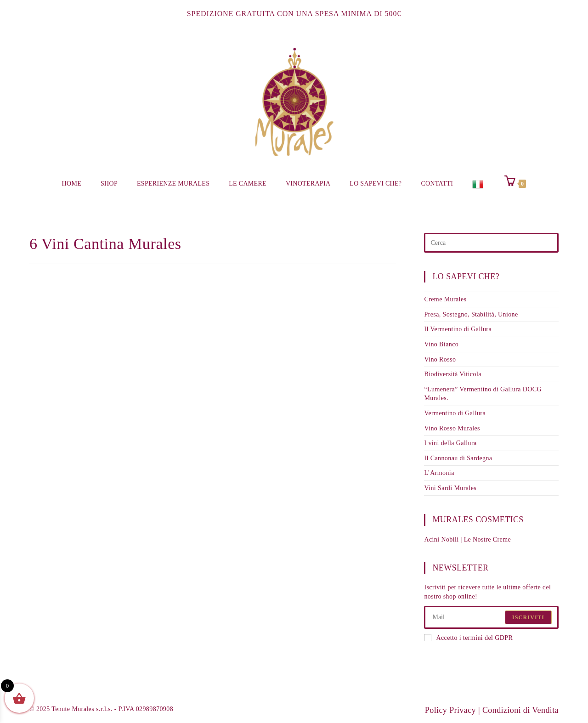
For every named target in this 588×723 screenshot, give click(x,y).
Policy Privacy (450, 710)
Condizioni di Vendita (520, 710)
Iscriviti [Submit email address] (528, 617)
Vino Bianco (441, 344)
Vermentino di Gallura (455, 413)
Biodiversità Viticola (452, 374)
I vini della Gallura (450, 443)
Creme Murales (445, 299)
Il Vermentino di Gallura (458, 329)
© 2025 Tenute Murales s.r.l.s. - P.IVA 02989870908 (101, 709)
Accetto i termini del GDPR (468, 638)
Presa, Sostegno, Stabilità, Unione (471, 314)
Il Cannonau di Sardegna (458, 458)
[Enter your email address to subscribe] (491, 617)
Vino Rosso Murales (452, 428)
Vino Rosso (440, 359)
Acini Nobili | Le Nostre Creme (467, 539)
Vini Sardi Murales (450, 488)
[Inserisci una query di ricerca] (491, 243)
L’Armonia (439, 473)
